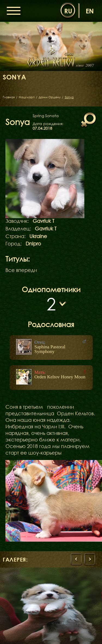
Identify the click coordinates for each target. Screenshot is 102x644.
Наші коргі (27, 97)
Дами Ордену (50, 97)
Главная (9, 97)
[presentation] (76, 559)
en (90, 11)
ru (68, 11)
